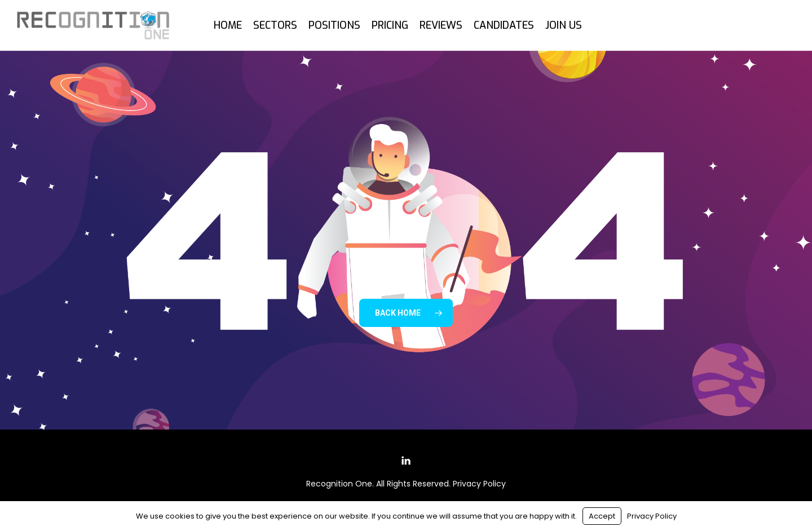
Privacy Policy (479, 484)
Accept (602, 516)
